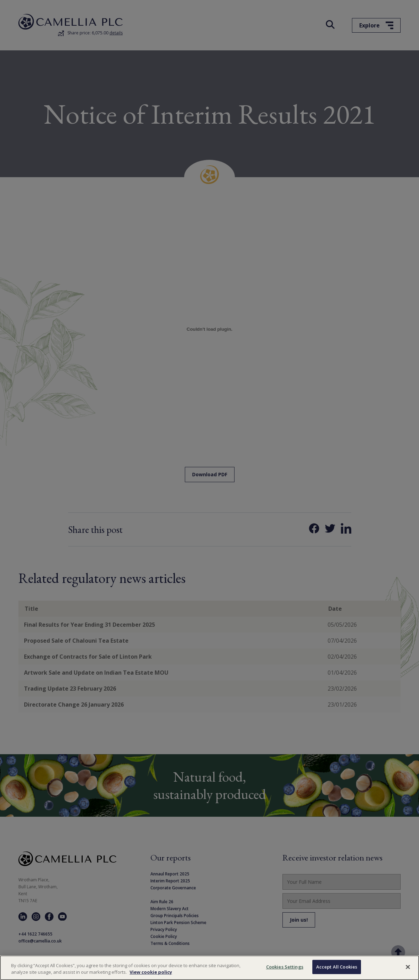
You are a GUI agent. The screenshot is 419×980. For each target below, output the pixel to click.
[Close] (408, 971)
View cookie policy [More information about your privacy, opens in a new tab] (151, 976)
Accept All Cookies (337, 971)
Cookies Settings (285, 971)
